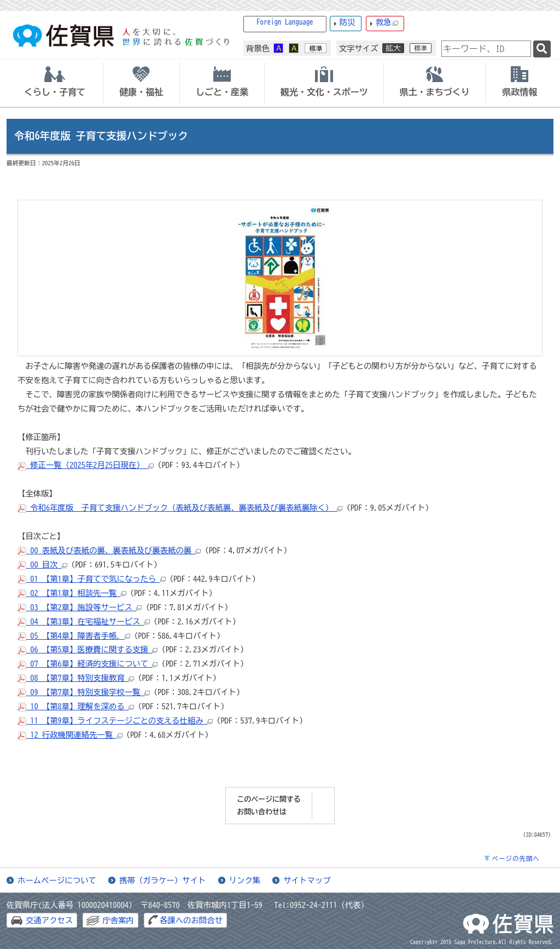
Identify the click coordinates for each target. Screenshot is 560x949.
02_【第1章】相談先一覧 (72, 593)
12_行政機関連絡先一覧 (70, 735)
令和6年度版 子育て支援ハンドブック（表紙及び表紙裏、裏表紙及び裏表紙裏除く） (180, 508)
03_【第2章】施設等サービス (80, 607)
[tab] (55, 83)
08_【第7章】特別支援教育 (76, 678)
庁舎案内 (118, 920)
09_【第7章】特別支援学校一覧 (84, 692)
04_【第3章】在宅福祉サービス (84, 621)
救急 (387, 23)
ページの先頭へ (516, 858)
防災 (348, 22)
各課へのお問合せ (191, 920)
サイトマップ (307, 880)
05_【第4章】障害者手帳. (74, 636)
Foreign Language (285, 22)
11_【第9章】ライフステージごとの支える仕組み (115, 721)
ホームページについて (57, 880)
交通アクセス (49, 920)
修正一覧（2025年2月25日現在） (86, 465)
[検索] (542, 49)
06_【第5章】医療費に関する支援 (87, 649)
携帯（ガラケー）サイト (162, 880)
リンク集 (245, 880)
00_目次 (42, 565)
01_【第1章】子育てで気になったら (92, 579)
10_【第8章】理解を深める (76, 706)
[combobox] (486, 49)
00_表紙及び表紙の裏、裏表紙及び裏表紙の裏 (109, 550)
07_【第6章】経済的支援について (87, 664)
